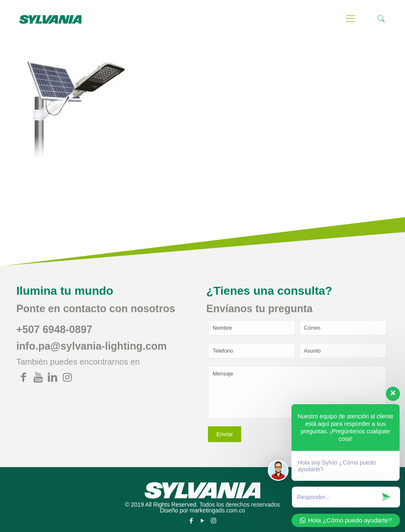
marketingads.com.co (217, 510)
